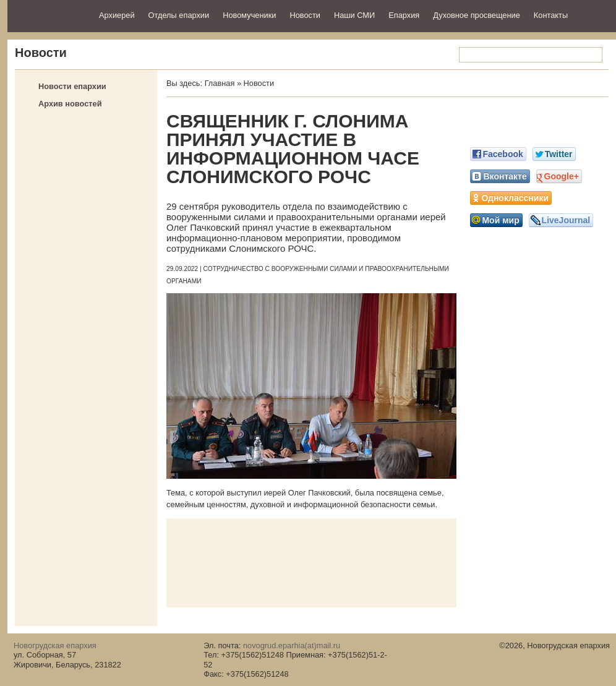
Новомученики (249, 15)
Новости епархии (72, 86)
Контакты (551, 15)
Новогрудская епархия (49, 15)
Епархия (404, 15)
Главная (220, 83)
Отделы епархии (179, 15)
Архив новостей (70, 104)
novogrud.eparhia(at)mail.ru (292, 645)
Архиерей (117, 15)
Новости (305, 15)
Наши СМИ (354, 15)
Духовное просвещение (477, 15)
